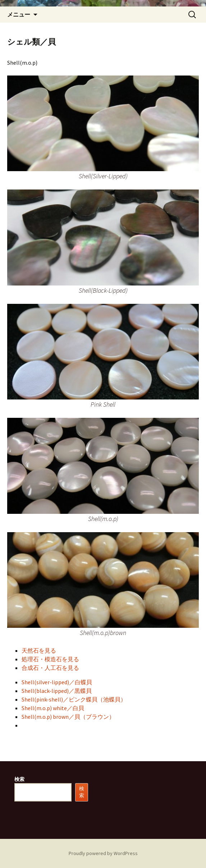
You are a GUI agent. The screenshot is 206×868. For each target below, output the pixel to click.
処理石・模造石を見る (50, 659)
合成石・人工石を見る (50, 668)
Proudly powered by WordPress (103, 853)
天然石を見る (39, 650)
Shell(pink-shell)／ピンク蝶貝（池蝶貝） (74, 699)
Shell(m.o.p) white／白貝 (53, 708)
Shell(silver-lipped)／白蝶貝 (57, 682)
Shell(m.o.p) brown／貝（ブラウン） (68, 717)
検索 (19, 779)
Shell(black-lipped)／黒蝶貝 (57, 691)
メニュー (19, 14)
